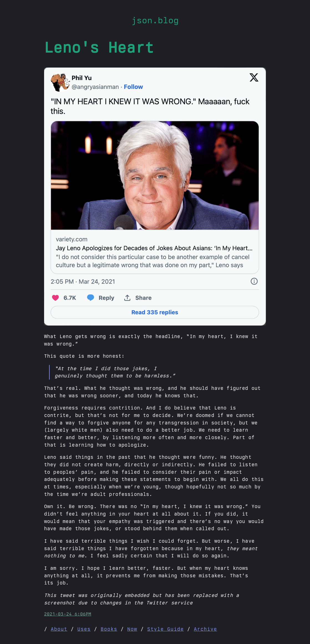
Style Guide (166, 629)
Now (132, 629)
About (59, 629)
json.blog (155, 20)
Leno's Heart (99, 47)
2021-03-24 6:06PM (68, 614)
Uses (84, 629)
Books (109, 629)
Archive (205, 629)
